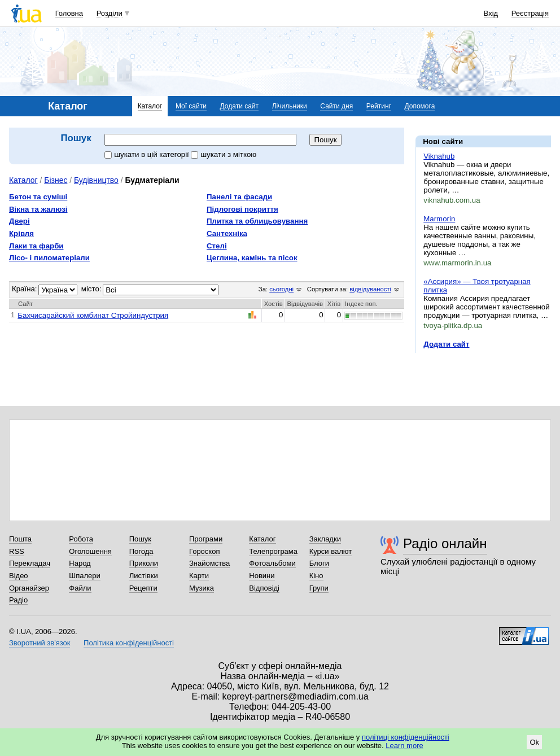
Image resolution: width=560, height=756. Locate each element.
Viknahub (439, 156)
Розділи (110, 13)
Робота (81, 539)
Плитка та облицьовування (257, 221)
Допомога (420, 106)
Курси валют (331, 551)
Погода (141, 551)
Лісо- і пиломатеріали (49, 258)
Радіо (18, 600)
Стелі (217, 246)
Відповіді (264, 588)
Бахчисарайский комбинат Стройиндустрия (93, 315)
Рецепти (143, 588)
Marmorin (439, 219)
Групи (319, 588)
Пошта (20, 539)
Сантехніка (227, 233)
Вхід (491, 13)
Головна (69, 13)
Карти (199, 576)
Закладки (325, 539)
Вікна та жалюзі (38, 209)
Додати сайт (240, 106)
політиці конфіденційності (406, 737)
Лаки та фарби (36, 246)
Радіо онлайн (445, 543)
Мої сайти (191, 106)
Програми (206, 539)
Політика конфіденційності (129, 643)
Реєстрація (530, 13)
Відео (19, 576)
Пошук (140, 539)
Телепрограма (273, 551)
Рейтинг (379, 106)
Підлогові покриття (242, 209)
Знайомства (209, 563)
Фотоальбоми (272, 563)
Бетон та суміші (38, 197)
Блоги (319, 563)
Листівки (144, 576)
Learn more (404, 746)
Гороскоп (204, 551)
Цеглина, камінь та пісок (252, 258)
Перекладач (30, 563)
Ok (534, 742)
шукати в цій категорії (148, 154)
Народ (80, 563)
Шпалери (85, 576)
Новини (262, 576)
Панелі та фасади (239, 197)
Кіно (316, 576)
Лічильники (290, 106)
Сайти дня (336, 106)
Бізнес (56, 180)
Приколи (144, 563)
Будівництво (96, 180)
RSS (17, 551)
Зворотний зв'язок (40, 643)
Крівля (21, 233)
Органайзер (29, 588)
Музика (202, 588)
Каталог (150, 106)
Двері (19, 221)
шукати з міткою (224, 154)
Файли (80, 588)
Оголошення (90, 551)
